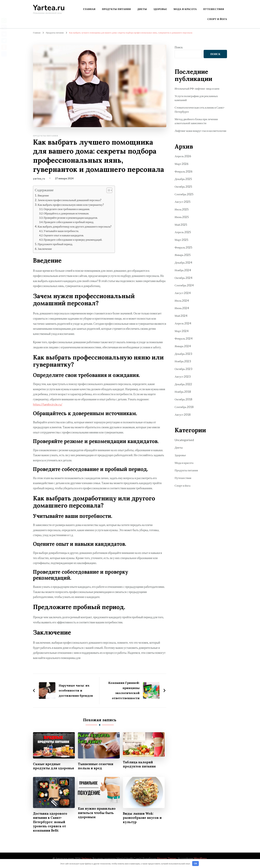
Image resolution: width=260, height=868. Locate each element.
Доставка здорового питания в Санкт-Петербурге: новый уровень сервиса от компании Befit (50, 826)
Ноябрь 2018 (183, 393)
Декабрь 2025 (183, 183)
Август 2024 (183, 296)
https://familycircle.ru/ (48, 404)
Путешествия (214, 9)
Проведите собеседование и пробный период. (69, 222)
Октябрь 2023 (183, 371)
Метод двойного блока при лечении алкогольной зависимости (197, 121)
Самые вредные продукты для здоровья (47, 768)
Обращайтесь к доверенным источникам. (67, 213)
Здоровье (160, 9)
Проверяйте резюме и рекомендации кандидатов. (71, 217)
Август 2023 (183, 378)
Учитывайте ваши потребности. (62, 231)
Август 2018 (183, 416)
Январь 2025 (183, 258)
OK (195, 864)
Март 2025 (182, 243)
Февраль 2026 (184, 175)
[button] (109, 190)
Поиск (179, 47)
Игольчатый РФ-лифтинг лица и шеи (197, 88)
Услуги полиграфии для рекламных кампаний (197, 98)
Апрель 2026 (183, 161)
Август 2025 (183, 206)
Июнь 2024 (182, 311)
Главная (89, 9)
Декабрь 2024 (183, 266)
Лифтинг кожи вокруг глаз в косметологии (192, 133)
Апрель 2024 (183, 326)
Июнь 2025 (182, 221)
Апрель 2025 (183, 236)
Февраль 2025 (184, 251)
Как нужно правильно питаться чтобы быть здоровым (97, 817)
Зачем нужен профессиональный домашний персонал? (70, 200)
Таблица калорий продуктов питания (140, 764)
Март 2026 (182, 168)
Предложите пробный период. (56, 244)
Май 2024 (181, 318)
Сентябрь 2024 (184, 288)
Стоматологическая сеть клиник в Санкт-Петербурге (200, 110)
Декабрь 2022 (183, 386)
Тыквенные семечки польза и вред (96, 765)
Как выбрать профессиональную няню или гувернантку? (71, 204)
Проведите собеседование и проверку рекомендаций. (73, 239)
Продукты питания (116, 9)
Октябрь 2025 (183, 191)
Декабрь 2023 (183, 356)
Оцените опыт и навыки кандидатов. (64, 235)
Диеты (142, 9)
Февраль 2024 (184, 341)
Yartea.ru (49, 8)
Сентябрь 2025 (184, 198)
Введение (43, 195)
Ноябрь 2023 (183, 363)
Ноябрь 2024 (183, 273)
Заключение (45, 248)
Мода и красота (185, 9)
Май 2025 (181, 228)
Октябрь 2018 (183, 401)
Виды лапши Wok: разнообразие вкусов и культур (143, 822)
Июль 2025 (182, 213)
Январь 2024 (183, 348)
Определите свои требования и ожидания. (67, 209)
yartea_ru (39, 178)
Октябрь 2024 (183, 281)
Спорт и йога (217, 19)
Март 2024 (182, 333)
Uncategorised (184, 441)
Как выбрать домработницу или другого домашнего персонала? (75, 226)
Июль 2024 (182, 303)
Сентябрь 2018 (184, 408)
